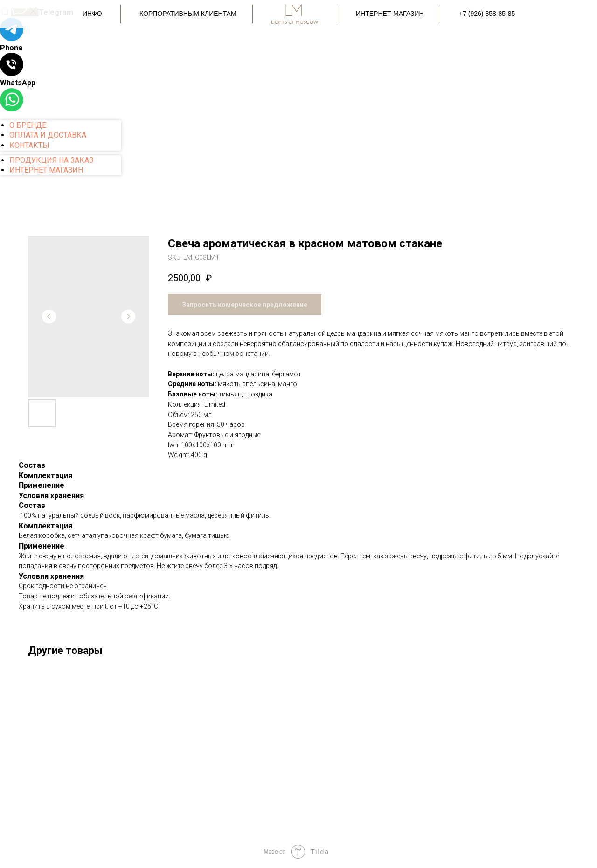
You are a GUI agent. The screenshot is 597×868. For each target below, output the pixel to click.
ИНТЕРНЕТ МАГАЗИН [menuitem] (46, 170)
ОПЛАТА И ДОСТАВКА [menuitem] (48, 135)
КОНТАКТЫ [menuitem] (29, 145)
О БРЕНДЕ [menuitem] (28, 125)
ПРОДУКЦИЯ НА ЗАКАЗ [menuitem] (51, 160)
